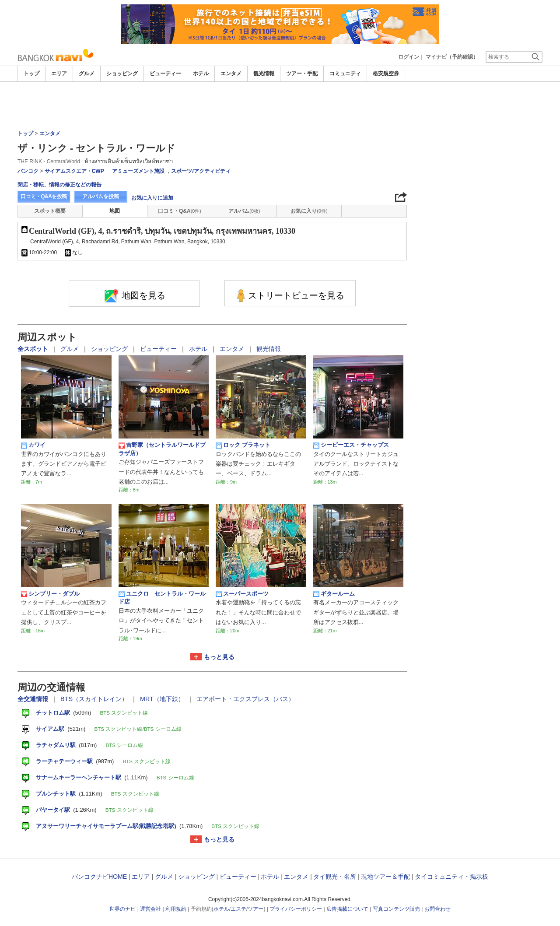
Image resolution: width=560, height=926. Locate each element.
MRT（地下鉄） (163, 699)
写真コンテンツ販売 (396, 909)
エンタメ (231, 74)
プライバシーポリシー (296, 909)
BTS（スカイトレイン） (95, 699)
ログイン (409, 57)
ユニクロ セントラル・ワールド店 (162, 598)
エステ (238, 909)
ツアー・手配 (302, 74)
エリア (59, 74)
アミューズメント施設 (138, 171)
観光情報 (264, 74)
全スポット (34, 349)
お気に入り (309, 211)
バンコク (28, 171)
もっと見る (219, 657)
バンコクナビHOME (99, 877)
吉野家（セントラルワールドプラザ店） (162, 449)
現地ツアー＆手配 (385, 877)
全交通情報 (34, 699)
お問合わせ (437, 909)
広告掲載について (347, 909)
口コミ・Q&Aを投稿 (44, 196)
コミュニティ (345, 74)
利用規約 (176, 909)
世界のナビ (122, 909)
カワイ (33, 445)
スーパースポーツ (242, 594)
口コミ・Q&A (180, 211)
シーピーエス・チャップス (351, 445)
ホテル (201, 74)
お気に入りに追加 (152, 198)
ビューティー (165, 74)
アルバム (244, 211)
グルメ (87, 74)
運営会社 (150, 909)
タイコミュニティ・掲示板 (451, 877)
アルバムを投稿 (101, 196)
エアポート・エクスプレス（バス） (245, 699)
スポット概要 (50, 211)
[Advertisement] (280, 106)
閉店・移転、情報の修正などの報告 (59, 185)
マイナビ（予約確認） (452, 57)
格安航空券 (386, 74)
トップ (31, 74)
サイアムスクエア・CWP (74, 171)
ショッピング (122, 74)
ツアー (255, 909)
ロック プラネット (243, 445)
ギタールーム (334, 594)
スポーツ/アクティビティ (201, 171)
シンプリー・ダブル (50, 594)
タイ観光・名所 (335, 877)
